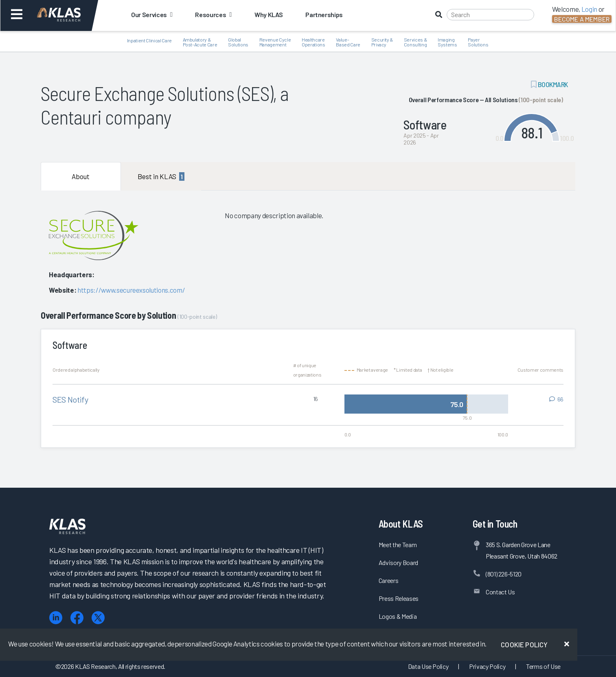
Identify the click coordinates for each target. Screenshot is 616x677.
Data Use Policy (428, 666)
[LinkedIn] (56, 618)
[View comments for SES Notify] (556, 399)
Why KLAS (269, 14)
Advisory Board (398, 562)
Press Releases (399, 598)
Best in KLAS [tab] (161, 176)
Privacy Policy (487, 666)
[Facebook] (77, 618)
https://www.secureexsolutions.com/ (131, 290)
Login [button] (589, 9)
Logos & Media (398, 616)
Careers (389, 580)
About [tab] (81, 176)
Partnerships (324, 14)
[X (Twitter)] (98, 618)
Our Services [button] (152, 14)
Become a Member (582, 19)
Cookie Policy (524, 644)
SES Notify (70, 399)
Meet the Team (398, 544)
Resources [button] (213, 14)
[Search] (490, 15)
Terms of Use (543, 666)
